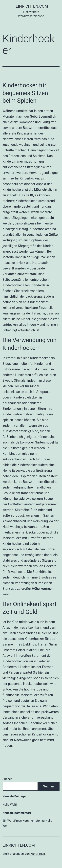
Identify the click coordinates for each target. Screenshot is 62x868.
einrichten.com (32, 6)
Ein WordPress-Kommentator (22, 821)
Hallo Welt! (10, 805)
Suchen (7, 779)
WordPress (38, 854)
